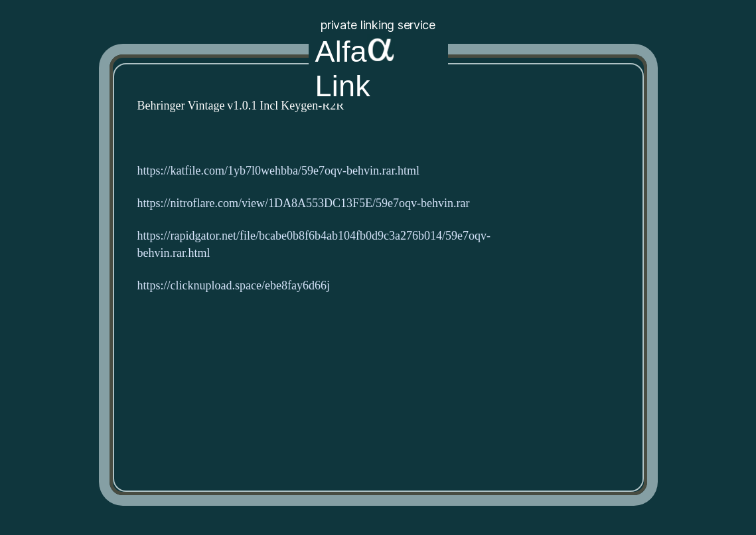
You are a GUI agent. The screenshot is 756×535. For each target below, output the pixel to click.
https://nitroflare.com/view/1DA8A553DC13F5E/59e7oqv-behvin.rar (304, 203)
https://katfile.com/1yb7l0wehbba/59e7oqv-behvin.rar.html (278, 171)
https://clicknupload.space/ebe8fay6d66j (234, 286)
